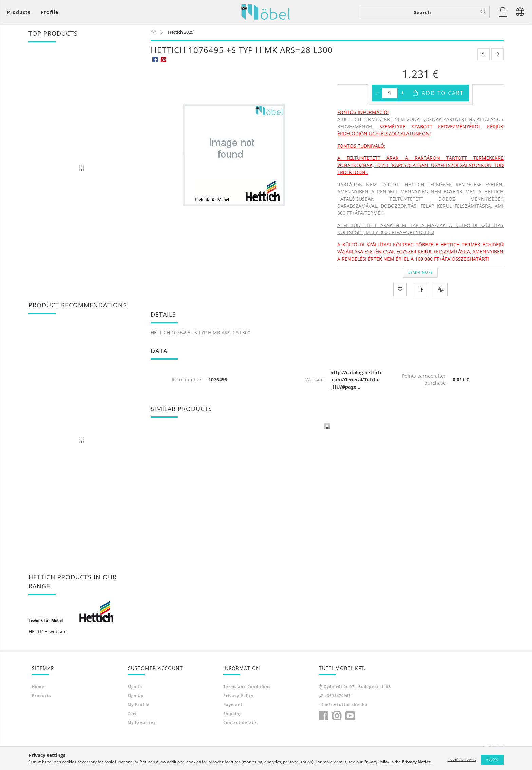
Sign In (135, 686)
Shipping (232, 713)
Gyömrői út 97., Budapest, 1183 (357, 686)
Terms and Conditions (247, 686)
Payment (233, 704)
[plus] (402, 93)
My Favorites (141, 722)
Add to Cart (443, 93)
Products (42, 696)
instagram (337, 716)
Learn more (421, 272)
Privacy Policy (238, 696)
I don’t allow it (462, 759)
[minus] (377, 93)
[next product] (497, 54)
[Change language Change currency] (520, 12)
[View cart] (20, 12)
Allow (492, 759)
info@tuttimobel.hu (346, 704)
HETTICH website (48, 631)
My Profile (139, 704)
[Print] (420, 289)
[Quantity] (390, 93)
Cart (132, 713)
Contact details (240, 722)
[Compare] (441, 289)
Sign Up (136, 696)
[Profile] (50, 12)
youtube (350, 716)
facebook (323, 716)
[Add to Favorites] (400, 289)
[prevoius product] (483, 54)
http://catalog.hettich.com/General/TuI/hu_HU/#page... (356, 380)
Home (38, 686)
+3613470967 (338, 696)
